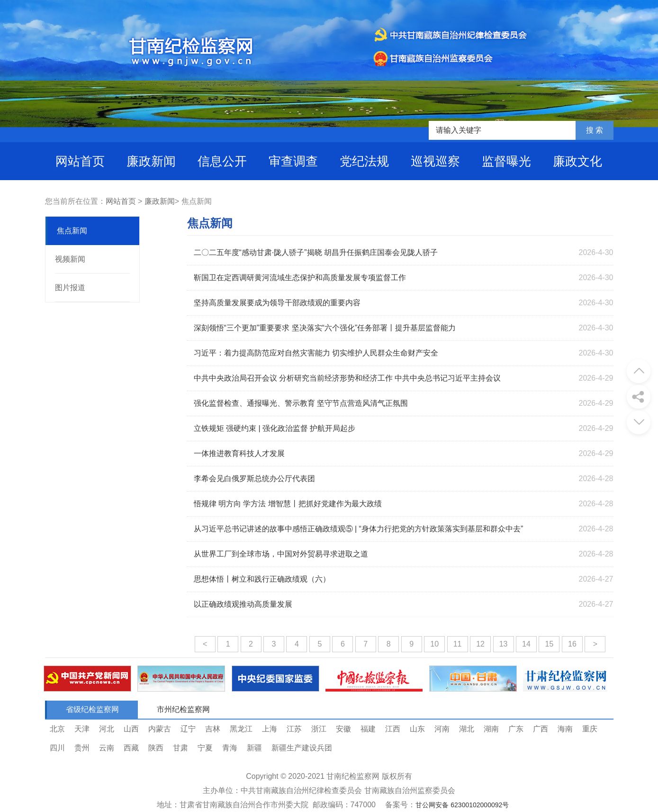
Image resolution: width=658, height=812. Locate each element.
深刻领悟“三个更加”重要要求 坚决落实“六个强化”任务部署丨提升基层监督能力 (325, 328)
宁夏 (205, 748)
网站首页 (80, 161)
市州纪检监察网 (183, 709)
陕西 (156, 748)
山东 (417, 729)
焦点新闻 (72, 231)
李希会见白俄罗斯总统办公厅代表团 (254, 479)
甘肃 (180, 748)
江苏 (294, 729)
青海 (230, 748)
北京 (57, 729)
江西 (393, 729)
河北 (107, 729)
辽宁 (188, 729)
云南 (107, 748)
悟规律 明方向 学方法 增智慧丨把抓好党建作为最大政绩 (288, 504)
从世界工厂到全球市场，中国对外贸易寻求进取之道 (281, 554)
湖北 (467, 729)
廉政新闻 (151, 161)
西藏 (131, 748)
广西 (541, 729)
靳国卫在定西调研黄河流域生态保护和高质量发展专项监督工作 (300, 278)
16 (572, 644)
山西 (131, 729)
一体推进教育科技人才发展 (239, 453)
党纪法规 (364, 161)
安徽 (343, 729)
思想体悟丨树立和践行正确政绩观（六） (262, 579)
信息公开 (222, 161)
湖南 (491, 729)
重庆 (590, 729)
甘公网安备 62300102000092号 (462, 805)
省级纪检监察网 (92, 709)
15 (550, 644)
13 (504, 644)
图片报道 (70, 287)
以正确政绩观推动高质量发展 (243, 604)
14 (526, 644)
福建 (368, 729)
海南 (565, 729)
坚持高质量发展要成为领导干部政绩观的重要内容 (277, 303)
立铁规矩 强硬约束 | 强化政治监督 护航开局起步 (275, 428)
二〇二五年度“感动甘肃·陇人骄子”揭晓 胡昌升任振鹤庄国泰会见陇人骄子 (316, 252)
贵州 (82, 748)
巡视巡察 (435, 161)
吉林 (213, 729)
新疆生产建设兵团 (302, 748)
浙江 (319, 729)
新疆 (254, 748)
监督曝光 (506, 161)
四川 (57, 748)
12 (480, 644)
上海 (270, 729)
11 (458, 644)
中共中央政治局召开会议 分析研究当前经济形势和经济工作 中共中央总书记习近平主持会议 (347, 378)
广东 (516, 729)
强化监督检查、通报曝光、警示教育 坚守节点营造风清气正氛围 (301, 403)
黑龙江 (241, 729)
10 (434, 644)
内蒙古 (160, 729)
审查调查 (293, 161)
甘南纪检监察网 (353, 776)
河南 (442, 729)
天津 (82, 729)
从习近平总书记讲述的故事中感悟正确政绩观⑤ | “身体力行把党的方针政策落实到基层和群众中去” (359, 529)
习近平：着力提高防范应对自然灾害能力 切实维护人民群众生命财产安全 (316, 353)
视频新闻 (70, 259)
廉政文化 (577, 161)
